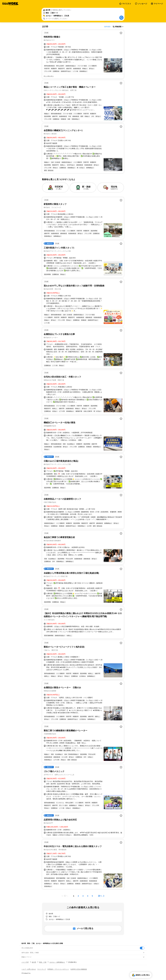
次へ (100, 896)
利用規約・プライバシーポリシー (58, 969)
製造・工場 (43, 962)
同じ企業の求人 (49, 76)
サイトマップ (42, 969)
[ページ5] (92, 896)
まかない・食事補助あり (57, 962)
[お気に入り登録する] (121, 33)
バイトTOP (25, 962)
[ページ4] (88, 896)
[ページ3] (83, 896)
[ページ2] (78, 896)
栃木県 (34, 962)
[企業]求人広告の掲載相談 (79, 969)
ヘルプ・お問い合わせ (29, 969)
